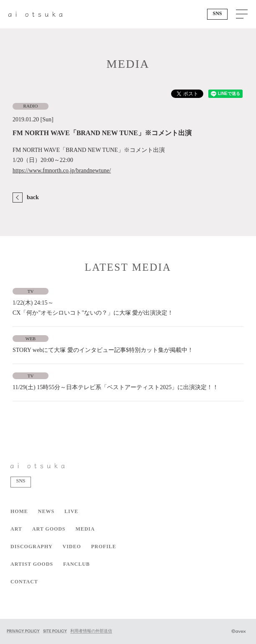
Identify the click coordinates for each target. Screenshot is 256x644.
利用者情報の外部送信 (91, 631)
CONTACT (24, 582)
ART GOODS (49, 529)
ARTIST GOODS (32, 564)
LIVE (71, 511)
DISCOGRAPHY (32, 547)
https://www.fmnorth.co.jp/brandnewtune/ (62, 171)
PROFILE (104, 547)
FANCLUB (77, 564)
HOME (19, 511)
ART (16, 529)
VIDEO (72, 547)
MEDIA (85, 529)
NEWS (46, 511)
